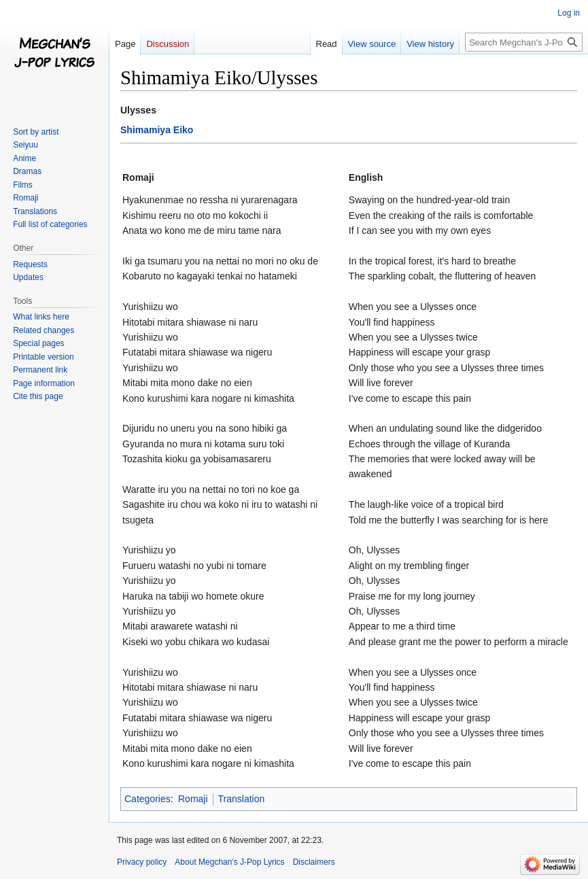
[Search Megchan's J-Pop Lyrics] (524, 42)
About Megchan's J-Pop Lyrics (229, 862)
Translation (242, 799)
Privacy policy (142, 862)
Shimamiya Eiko (157, 130)
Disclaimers (314, 862)
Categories (148, 799)
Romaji (193, 799)
